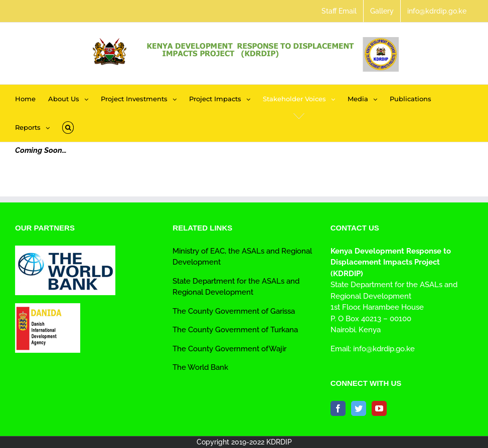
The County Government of (220, 330)
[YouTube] (379, 408)
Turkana (283, 330)
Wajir (278, 349)
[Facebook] (338, 408)
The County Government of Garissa (234, 311)
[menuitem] (339, 11)
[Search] (68, 128)
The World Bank (200, 367)
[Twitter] (359, 408)
